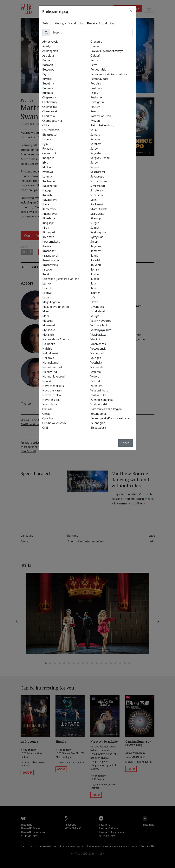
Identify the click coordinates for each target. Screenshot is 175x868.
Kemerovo (49, 209)
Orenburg (96, 41)
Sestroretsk (98, 172)
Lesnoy (47, 283)
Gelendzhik (49, 153)
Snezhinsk (97, 195)
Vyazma (96, 372)
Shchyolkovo (99, 181)
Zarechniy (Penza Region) (106, 409)
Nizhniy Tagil (50, 372)
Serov (94, 162)
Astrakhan (49, 55)
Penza (94, 60)
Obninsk (47, 409)
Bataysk (48, 65)
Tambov (96, 251)
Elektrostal (50, 134)
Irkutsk (47, 167)
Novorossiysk (51, 400)
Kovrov (47, 246)
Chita (46, 125)
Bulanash (48, 88)
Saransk (95, 139)
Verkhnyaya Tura (101, 330)
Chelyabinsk (50, 107)
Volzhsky (96, 362)
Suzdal (95, 228)
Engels (47, 139)
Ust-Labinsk (98, 311)
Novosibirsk (50, 404)
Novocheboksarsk (54, 386)
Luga (45, 297)
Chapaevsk (49, 97)
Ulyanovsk (97, 307)
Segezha (96, 153)
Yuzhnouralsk (99, 404)
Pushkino (96, 97)
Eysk (45, 144)
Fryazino (48, 148)
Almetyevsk (50, 41)
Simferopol (98, 186)
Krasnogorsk (50, 255)
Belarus (48, 23)
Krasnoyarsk (50, 265)
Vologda (96, 358)
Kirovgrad (49, 232)
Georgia (61, 23)
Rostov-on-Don (101, 116)
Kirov (46, 228)
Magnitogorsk (51, 302)
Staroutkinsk (99, 209)
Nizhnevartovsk (52, 367)
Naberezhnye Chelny (55, 339)
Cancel (126, 443)
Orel (45, 428)
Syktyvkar (97, 237)
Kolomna (48, 237)
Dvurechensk (51, 130)
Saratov (96, 144)
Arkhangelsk (50, 51)
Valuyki (95, 316)
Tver (93, 288)
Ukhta (94, 302)
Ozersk (95, 46)
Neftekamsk (50, 353)
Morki (46, 316)
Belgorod (48, 69)
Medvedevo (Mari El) (56, 307)
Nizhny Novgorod (53, 376)
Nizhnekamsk (51, 362)
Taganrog (96, 246)
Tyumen (95, 293)
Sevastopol (98, 176)
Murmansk (49, 325)
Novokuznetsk (52, 395)
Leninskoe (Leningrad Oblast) (61, 279)
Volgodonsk (98, 348)
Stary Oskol (98, 214)
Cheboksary (50, 102)
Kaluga (47, 190)
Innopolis (48, 158)
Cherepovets (51, 111)
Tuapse (95, 279)
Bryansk (47, 79)
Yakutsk (95, 381)
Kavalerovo (50, 200)
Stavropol (97, 218)
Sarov (94, 148)
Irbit (45, 162)
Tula (93, 283)
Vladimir (96, 339)
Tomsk (95, 269)
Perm (94, 65)
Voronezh (97, 367)
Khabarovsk (50, 214)
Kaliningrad (49, 186)
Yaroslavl (97, 386)
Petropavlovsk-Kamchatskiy (109, 74)
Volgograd (97, 353)
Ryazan (95, 121)
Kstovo (47, 269)
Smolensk (97, 190)
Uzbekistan (107, 23)
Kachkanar (49, 181)
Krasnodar (49, 251)
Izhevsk (47, 176)
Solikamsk (97, 204)
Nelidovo (48, 358)
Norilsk (47, 381)
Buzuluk (48, 93)
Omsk (46, 414)
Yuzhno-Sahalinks (102, 400)
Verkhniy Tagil (99, 325)
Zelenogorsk (98, 414)
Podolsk (96, 83)
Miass (46, 311)
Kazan (46, 204)
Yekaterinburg (99, 390)
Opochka (48, 418)
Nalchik (47, 348)
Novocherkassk (52, 390)
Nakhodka (49, 344)
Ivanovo (48, 172)
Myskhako (49, 330)
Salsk (94, 130)
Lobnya (47, 293)
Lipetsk (47, 288)
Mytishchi (48, 334)
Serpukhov (97, 167)
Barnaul (47, 60)
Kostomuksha (51, 241)
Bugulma (48, 83)
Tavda (94, 255)
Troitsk (95, 274)
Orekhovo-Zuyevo (54, 423)
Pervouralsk (98, 69)
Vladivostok (98, 344)
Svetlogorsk (98, 232)
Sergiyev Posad (100, 158)
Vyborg (95, 376)
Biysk (46, 74)
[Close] (131, 11)
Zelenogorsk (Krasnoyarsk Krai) (110, 418)
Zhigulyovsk (98, 428)
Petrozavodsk (99, 79)
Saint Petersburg (102, 125)
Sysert (94, 241)
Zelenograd (98, 423)
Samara (95, 134)
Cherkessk (49, 116)
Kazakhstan (76, 23)
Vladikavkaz (98, 334)
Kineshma (49, 218)
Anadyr (47, 46)
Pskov (94, 93)
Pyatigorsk (97, 102)
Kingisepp (48, 223)
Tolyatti (96, 265)
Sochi (94, 200)
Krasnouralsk (51, 260)
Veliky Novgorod (101, 321)
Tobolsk (96, 260)
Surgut (95, 223)
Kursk (46, 274)
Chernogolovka (52, 121)
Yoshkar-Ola (98, 395)
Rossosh (96, 111)
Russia (92, 23)
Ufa (93, 297)
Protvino (96, 88)
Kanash (47, 195)
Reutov (95, 107)
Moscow (48, 321)
